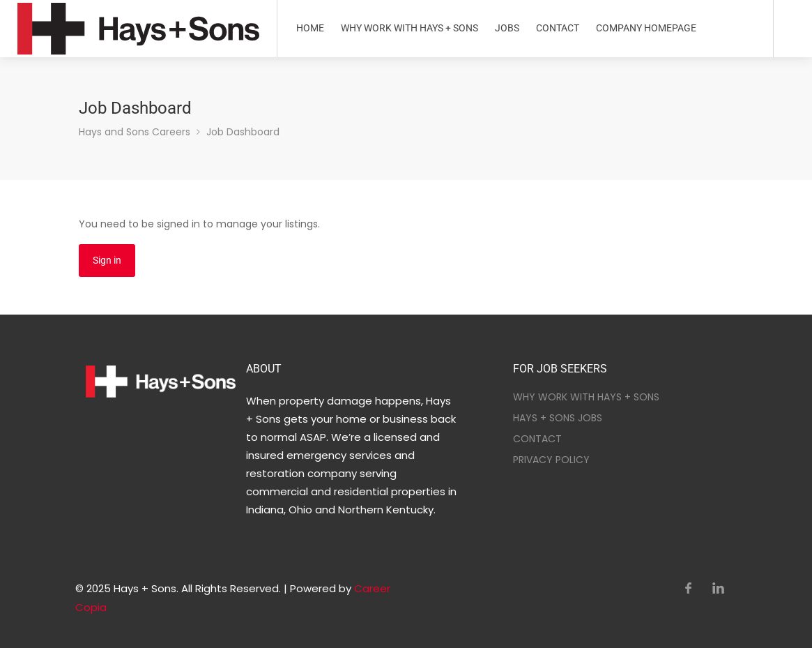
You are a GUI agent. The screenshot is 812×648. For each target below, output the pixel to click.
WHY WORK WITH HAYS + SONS (409, 28)
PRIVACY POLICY (551, 460)
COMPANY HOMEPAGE (646, 28)
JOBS (507, 28)
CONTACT (558, 28)
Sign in (107, 260)
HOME (310, 28)
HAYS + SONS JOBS (558, 418)
